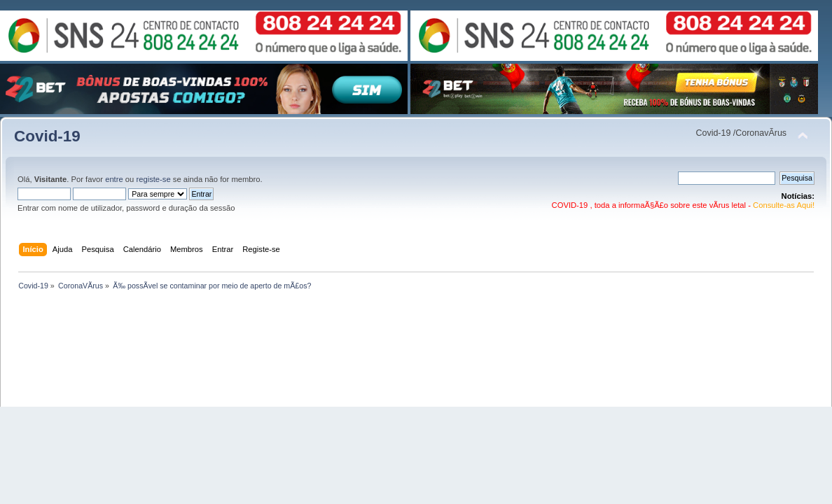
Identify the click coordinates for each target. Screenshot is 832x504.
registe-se (153, 179)
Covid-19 (47, 136)
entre (114, 179)
